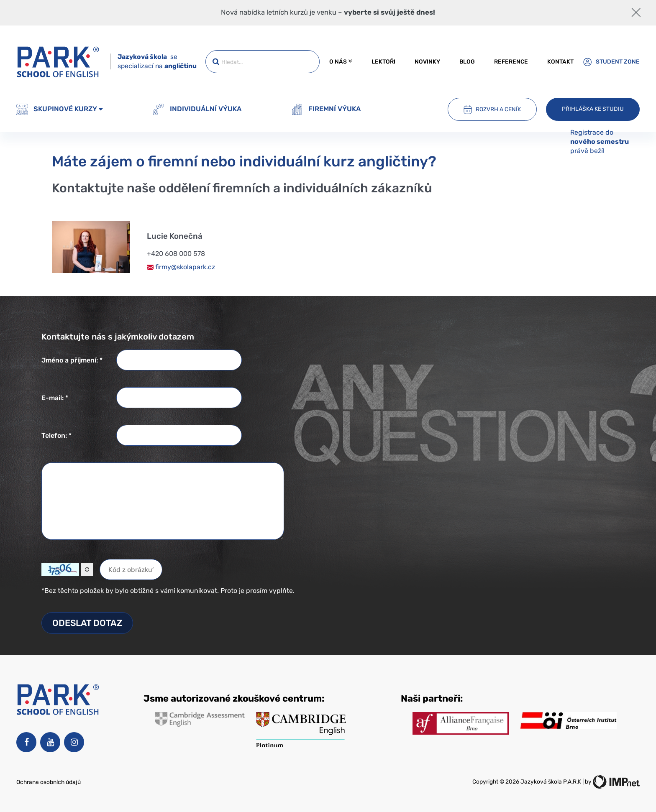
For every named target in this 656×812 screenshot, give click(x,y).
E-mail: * (55, 398)
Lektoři (383, 61)
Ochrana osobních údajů (49, 782)
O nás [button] (341, 61)
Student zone (611, 61)
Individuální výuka (197, 110)
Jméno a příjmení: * (72, 360)
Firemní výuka (326, 110)
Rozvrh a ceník (492, 110)
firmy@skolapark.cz (181, 267)
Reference (511, 61)
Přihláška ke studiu (593, 109)
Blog (467, 61)
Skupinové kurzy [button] (59, 110)
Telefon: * (56, 435)
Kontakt (560, 61)
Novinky (427, 61)
